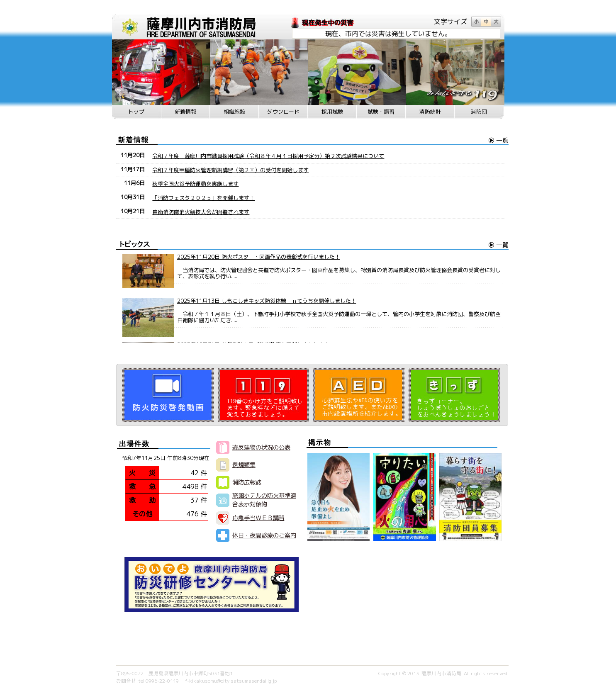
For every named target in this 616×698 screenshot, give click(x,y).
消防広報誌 (247, 482)
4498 (190, 486)
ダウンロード (283, 112)
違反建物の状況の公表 (261, 447)
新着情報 (185, 112)
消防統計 (430, 112)
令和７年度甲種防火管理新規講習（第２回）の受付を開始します (230, 170)
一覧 (502, 140)
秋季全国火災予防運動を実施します (195, 184)
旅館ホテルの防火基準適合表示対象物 (264, 500)
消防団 (479, 112)
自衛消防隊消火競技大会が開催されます (201, 212)
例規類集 (244, 465)
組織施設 (234, 112)
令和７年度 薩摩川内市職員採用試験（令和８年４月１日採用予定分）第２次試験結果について (268, 156)
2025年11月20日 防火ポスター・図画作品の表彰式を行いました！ (259, 257)
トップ (136, 112)
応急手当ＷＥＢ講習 (258, 518)
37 (195, 500)
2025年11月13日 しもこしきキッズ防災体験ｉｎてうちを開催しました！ (267, 301)
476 (192, 514)
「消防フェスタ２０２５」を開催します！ (203, 198)
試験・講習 (381, 112)
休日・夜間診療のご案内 (264, 535)
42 (195, 473)
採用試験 (332, 112)
